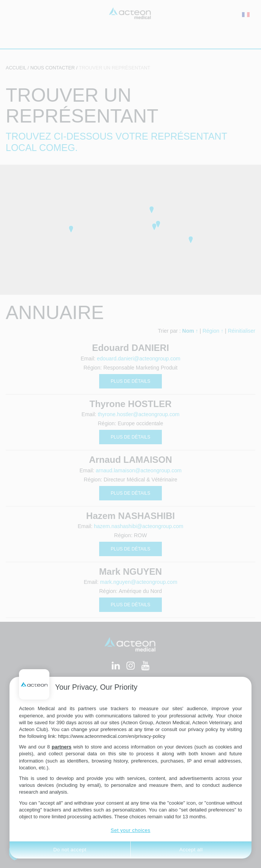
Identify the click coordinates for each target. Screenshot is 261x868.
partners (62, 747)
